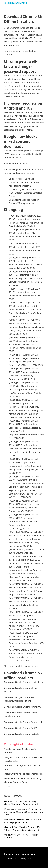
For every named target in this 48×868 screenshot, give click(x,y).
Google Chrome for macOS (28, 707)
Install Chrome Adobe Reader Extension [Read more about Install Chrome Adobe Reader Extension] (23, 774)
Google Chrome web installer (29, 682)
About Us (12, 859)
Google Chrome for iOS (26, 728)
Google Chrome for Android (28, 722)
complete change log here (26, 666)
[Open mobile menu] (43, 3)
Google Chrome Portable (27, 734)
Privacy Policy (26, 859)
